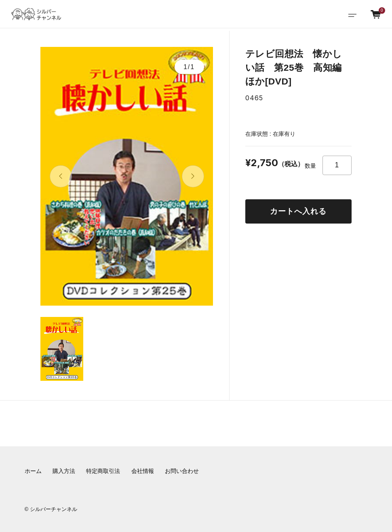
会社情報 (143, 471)
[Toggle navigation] (352, 14)
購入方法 (64, 471)
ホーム (33, 471)
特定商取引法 (103, 471)
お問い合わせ (182, 471)
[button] (61, 176)
